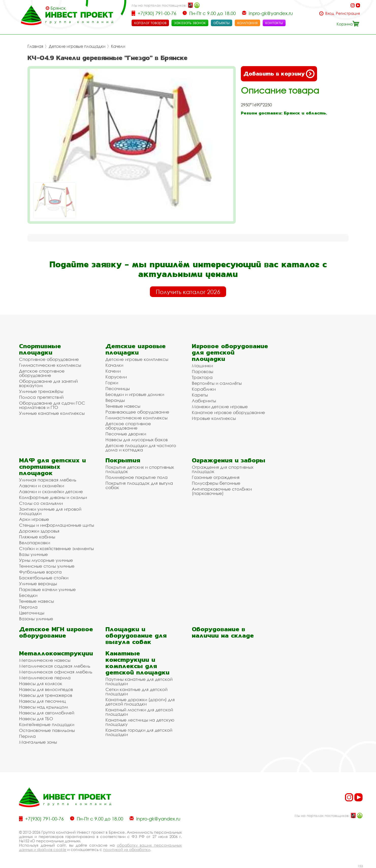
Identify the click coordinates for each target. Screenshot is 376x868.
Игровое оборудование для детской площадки (230, 352)
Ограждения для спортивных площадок (223, 469)
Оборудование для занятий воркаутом (48, 383)
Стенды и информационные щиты (57, 525)
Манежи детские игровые (220, 407)
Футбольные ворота (40, 572)
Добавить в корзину (279, 74)
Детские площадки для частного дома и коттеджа (141, 448)
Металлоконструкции (56, 653)
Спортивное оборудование (49, 359)
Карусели (116, 377)
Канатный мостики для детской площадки (139, 712)
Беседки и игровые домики (135, 394)
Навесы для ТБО (36, 719)
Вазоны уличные (36, 619)
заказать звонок (190, 23)
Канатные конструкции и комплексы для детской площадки (137, 663)
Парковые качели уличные (47, 589)
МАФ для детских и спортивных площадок (52, 467)
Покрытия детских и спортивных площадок (140, 469)
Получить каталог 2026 (188, 292)
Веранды (115, 400)
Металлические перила (45, 678)
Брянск (58, 8)
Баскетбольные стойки (44, 578)
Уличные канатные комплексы (52, 413)
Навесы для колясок (41, 683)
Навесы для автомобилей (47, 713)
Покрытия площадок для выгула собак (139, 485)
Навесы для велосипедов (46, 689)
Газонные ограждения (216, 477)
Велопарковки (35, 543)
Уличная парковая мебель (48, 480)
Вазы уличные (33, 554)
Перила (27, 736)
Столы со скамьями (41, 503)
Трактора (202, 377)
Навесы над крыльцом (44, 707)
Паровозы (202, 371)
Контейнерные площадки (47, 724)
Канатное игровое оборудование (228, 412)
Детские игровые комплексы (137, 359)
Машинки (202, 366)
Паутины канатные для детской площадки (139, 681)
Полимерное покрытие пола (137, 477)
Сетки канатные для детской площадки (136, 692)
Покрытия (123, 460)
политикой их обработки (127, 849)
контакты (274, 23)
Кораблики (204, 389)
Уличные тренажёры (41, 391)
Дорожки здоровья (39, 531)
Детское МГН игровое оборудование (56, 632)
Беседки (28, 595)
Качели (118, 46)
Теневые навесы (123, 406)
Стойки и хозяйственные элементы (56, 548)
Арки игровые (34, 519)
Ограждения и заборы (229, 460)
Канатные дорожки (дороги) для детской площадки (140, 702)
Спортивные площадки (40, 349)
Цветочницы (32, 613)
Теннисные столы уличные (47, 566)
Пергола (28, 607)
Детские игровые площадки (77, 46)
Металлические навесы (45, 660)
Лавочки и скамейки (42, 486)
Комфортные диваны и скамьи (53, 497)
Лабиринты (204, 401)
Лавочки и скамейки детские (51, 491)
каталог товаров (150, 23)
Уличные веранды (38, 584)
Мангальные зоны (38, 742)
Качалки (114, 365)
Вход (330, 13)
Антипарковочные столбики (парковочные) (222, 491)
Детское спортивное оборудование (42, 373)
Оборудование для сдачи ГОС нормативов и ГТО (52, 405)
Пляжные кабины (37, 537)
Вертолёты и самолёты (217, 383)
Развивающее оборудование (137, 412)
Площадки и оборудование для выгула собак (136, 635)
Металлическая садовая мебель (55, 666)
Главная (35, 46)
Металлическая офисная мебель (56, 672)
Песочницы (117, 388)
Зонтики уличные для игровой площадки (50, 511)
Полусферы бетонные (216, 483)
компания (247, 23)
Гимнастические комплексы (50, 365)
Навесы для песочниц (42, 701)
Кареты (200, 395)
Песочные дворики (126, 434)
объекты (222, 23)
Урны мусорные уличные (46, 560)
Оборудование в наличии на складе (223, 632)
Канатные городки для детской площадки (139, 732)
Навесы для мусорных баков (137, 440)
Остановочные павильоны (47, 730)
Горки (112, 383)
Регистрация (348, 13)
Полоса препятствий (41, 397)
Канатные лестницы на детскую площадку (140, 722)
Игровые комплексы (214, 418)
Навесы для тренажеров (46, 695)
